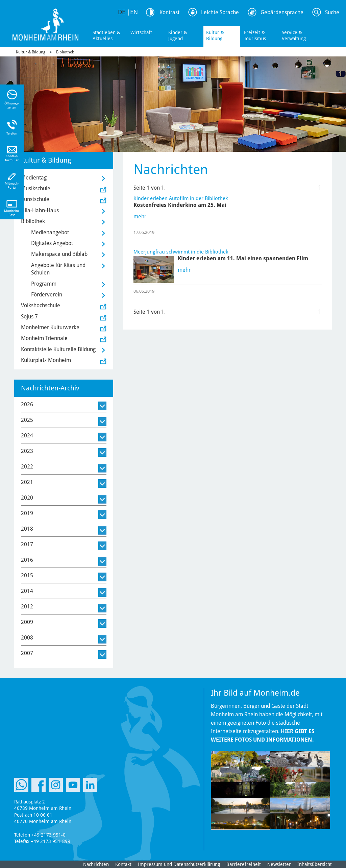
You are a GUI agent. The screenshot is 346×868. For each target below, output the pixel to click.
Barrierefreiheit (244, 864)
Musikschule (36, 188)
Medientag (34, 178)
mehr (140, 216)
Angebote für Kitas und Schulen (58, 269)
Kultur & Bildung (215, 35)
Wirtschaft (141, 32)
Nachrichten (96, 864)
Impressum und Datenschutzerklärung (179, 864)
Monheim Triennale (44, 338)
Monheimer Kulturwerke (50, 327)
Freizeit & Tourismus (255, 35)
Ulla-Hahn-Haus (40, 210)
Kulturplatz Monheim (46, 360)
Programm (44, 284)
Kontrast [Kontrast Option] (169, 12)
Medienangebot (50, 232)
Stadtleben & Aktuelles (106, 35)
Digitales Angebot (52, 243)
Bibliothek (65, 52)
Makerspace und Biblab (59, 254)
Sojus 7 (29, 317)
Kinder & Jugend (178, 35)
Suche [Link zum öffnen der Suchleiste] (332, 12)
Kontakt (123, 864)
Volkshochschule (41, 305)
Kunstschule (35, 199)
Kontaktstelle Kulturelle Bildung (58, 349)
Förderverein (47, 295)
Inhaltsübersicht (315, 864)
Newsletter (279, 864)
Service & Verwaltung (294, 35)
